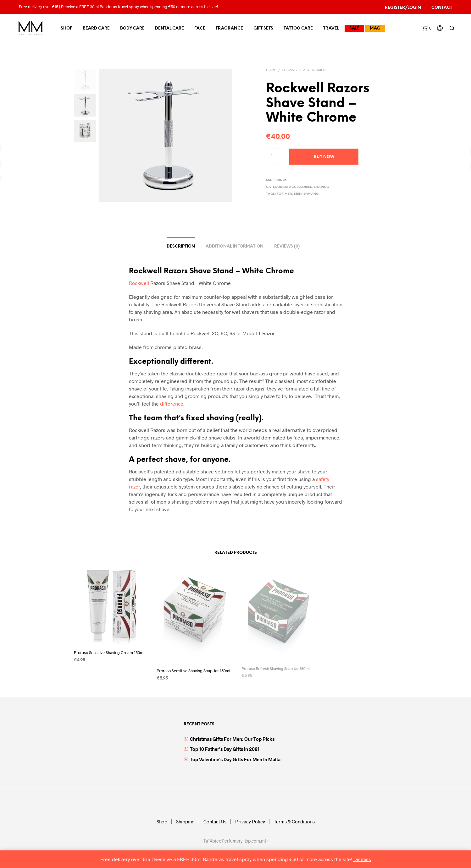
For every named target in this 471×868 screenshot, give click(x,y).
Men (298, 194)
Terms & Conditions (294, 822)
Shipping (185, 822)
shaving (311, 194)
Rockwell (139, 283)
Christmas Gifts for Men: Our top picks (232, 739)
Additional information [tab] (235, 246)
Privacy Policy (250, 822)
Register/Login (403, 8)
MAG (375, 28)
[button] (427, 28)
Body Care (132, 28)
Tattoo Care (298, 28)
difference (172, 404)
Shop (66, 28)
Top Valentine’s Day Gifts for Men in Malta (235, 759)
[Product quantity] (274, 157)
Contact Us (215, 822)
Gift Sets (263, 28)
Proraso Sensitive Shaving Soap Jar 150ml (193, 668)
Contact (442, 8)
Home (271, 70)
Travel (331, 28)
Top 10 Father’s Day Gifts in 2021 (225, 749)
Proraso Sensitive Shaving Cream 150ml (109, 652)
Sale (354, 28)
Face (200, 28)
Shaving (290, 70)
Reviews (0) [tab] (287, 246)
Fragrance (229, 28)
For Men (284, 194)
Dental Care (169, 28)
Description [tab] (181, 246)
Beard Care (96, 28)
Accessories (314, 70)
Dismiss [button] (362, 859)
